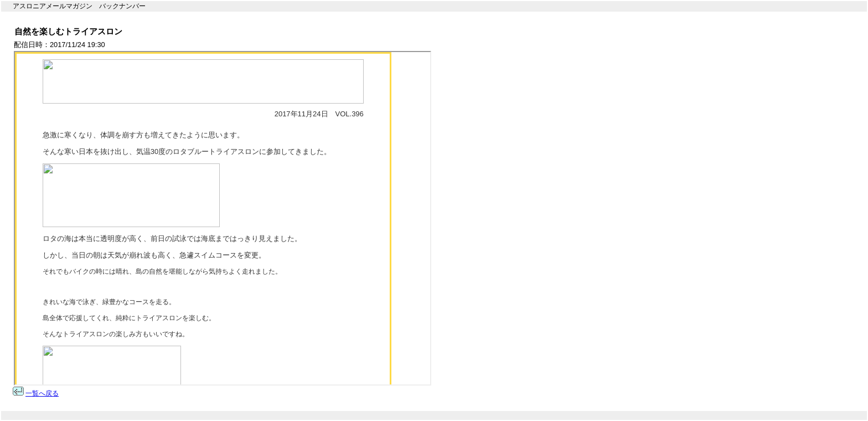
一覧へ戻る (42, 393)
